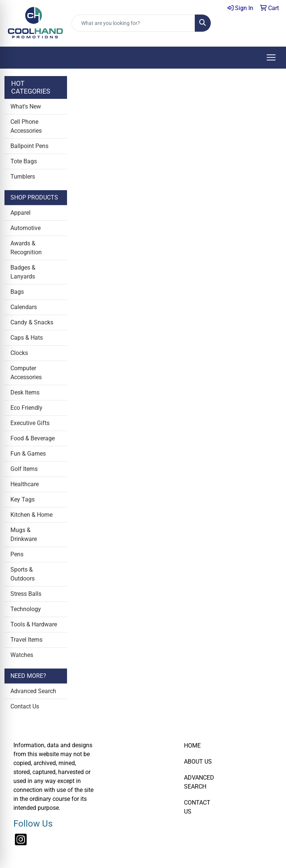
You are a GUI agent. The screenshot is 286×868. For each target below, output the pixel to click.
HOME (192, 746)
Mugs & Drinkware (24, 534)
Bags (17, 292)
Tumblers (23, 177)
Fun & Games (28, 454)
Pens (17, 554)
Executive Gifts (30, 423)
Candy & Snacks (32, 322)
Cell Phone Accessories (26, 126)
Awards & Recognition (26, 248)
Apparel (20, 213)
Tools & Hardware (34, 624)
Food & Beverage (33, 438)
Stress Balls (26, 594)
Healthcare (25, 484)
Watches (22, 655)
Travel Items (26, 640)
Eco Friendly (26, 408)
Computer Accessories (26, 373)
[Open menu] (271, 57)
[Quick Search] (133, 23)
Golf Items (24, 469)
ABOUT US (198, 762)
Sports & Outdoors (23, 574)
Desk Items (25, 392)
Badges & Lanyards (23, 272)
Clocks (19, 353)
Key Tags (23, 499)
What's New (26, 106)
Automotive (26, 228)
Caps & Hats (27, 338)
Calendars (24, 307)
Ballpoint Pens (29, 146)
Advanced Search (33, 691)
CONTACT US (197, 807)
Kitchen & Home (31, 515)
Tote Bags (24, 161)
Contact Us (25, 706)
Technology (26, 609)
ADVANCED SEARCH (199, 782)
